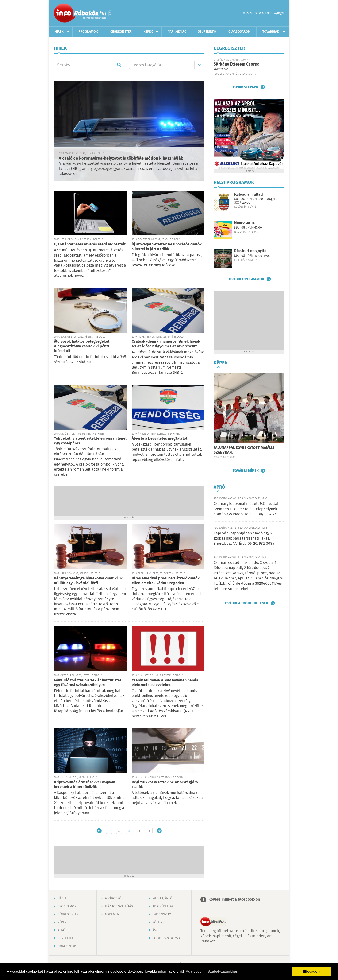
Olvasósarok (239, 32)
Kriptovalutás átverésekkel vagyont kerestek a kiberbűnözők (85, 785)
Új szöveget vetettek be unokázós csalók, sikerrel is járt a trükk (167, 247)
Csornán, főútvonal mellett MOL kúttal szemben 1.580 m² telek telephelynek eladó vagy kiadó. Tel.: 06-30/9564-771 (246, 509)
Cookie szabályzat (167, 938)
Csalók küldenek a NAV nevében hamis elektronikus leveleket (165, 683)
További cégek (246, 87)
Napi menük (177, 32)
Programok (88, 32)
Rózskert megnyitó (250, 251)
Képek (148, 32)
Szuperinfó (207, 32)
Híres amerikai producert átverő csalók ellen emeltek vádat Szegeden (166, 581)
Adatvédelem (163, 906)
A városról (114, 898)
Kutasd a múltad (249, 195)
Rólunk (158, 922)
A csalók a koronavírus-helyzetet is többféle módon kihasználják (121, 159)
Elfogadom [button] (312, 972)
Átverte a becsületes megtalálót (159, 439)
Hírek (59, 32)
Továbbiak (271, 32)
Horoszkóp (67, 946)
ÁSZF (156, 930)
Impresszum (162, 914)
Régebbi (159, 831)
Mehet (119, 65)
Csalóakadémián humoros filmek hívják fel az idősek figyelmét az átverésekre (166, 344)
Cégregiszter (121, 32)
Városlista (110, 13)
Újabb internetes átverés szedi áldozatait (90, 244)
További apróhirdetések (246, 603)
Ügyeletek (66, 938)
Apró (61, 930)
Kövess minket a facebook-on (234, 900)
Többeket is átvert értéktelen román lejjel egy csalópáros (90, 441)
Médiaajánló (162, 898)
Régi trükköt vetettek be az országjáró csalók (165, 785)
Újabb (99, 831)
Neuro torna (244, 223)
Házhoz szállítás (119, 906)
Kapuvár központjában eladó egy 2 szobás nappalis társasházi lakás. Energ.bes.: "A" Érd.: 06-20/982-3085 (244, 539)
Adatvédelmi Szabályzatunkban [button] (212, 971)
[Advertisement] (129, 501)
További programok (246, 279)
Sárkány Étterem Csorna (237, 64)
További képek (246, 471)
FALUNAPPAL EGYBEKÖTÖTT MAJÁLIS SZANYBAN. (244, 450)
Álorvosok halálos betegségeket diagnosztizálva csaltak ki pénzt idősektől (82, 346)
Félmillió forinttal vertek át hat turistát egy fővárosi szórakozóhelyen (88, 683)
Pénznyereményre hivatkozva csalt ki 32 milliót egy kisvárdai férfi (88, 581)
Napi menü (113, 914)
